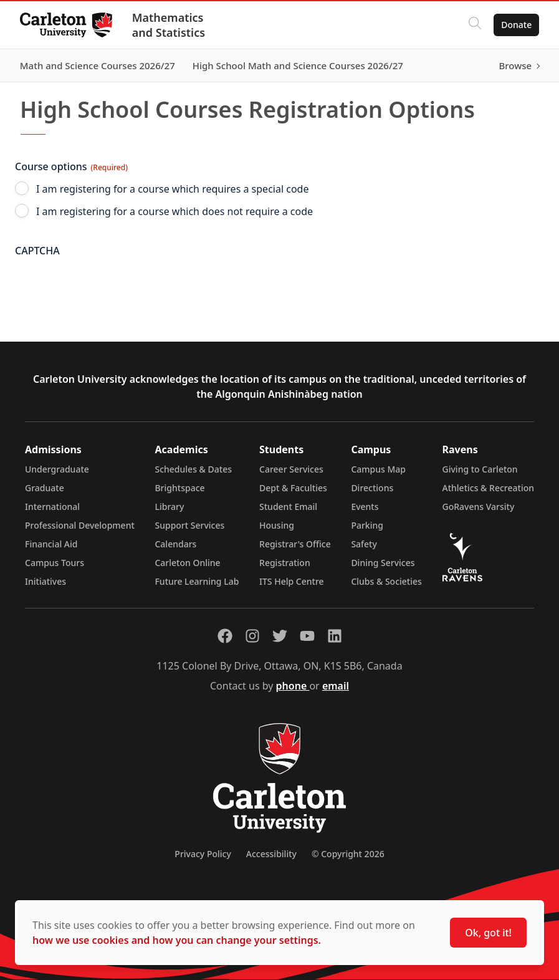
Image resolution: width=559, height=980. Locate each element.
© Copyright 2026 (348, 854)
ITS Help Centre (292, 581)
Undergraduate (57, 469)
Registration (285, 563)
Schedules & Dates (193, 469)
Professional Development (80, 525)
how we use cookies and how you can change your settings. (177, 940)
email (336, 686)
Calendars (175, 544)
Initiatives (45, 581)
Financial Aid (51, 544)
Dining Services (383, 563)
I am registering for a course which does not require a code (174, 211)
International (52, 507)
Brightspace (179, 488)
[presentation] (110, 287)
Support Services (189, 525)
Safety (364, 544)
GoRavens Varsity (479, 507)
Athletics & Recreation (488, 488)
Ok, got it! (488, 933)
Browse (515, 65)
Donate (516, 25)
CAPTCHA (37, 251)
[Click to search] (475, 25)
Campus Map (378, 469)
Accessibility (271, 854)
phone (293, 686)
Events (365, 507)
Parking (367, 525)
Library (169, 507)
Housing (277, 525)
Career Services (291, 469)
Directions (372, 488)
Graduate (45, 488)
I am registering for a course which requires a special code (172, 189)
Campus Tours (55, 563)
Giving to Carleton (480, 469)
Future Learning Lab (197, 581)
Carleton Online (187, 563)
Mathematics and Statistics (169, 25)
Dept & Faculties (293, 488)
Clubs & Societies (386, 581)
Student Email (288, 507)
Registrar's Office (295, 544)
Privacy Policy (203, 854)
